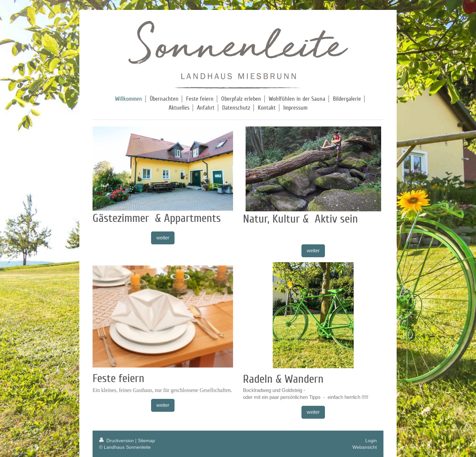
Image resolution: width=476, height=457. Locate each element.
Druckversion (117, 440)
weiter (163, 238)
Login (371, 440)
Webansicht (365, 447)
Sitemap (146, 440)
